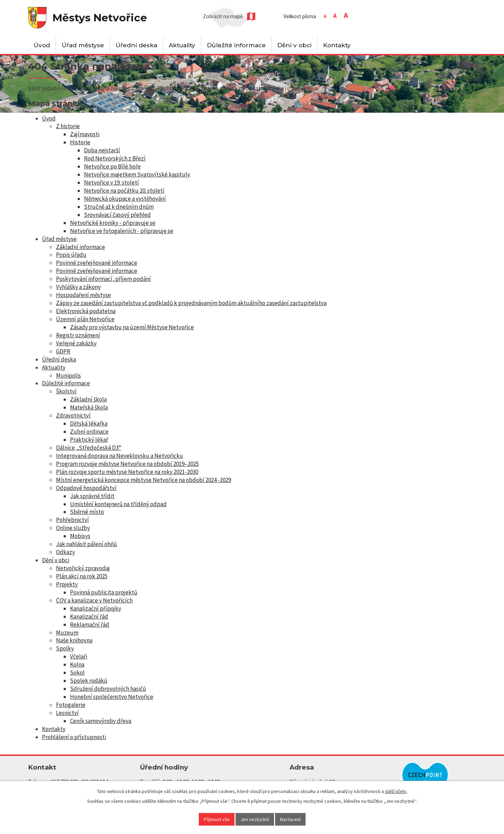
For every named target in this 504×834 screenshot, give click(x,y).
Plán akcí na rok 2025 (82, 576)
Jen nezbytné (255, 819)
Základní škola (88, 399)
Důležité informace (236, 45)
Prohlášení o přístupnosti (74, 737)
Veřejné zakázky (76, 343)
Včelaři (79, 656)
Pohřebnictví (72, 520)
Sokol (77, 673)
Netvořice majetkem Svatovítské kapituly (137, 174)
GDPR (63, 351)
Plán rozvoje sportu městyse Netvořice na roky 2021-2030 (127, 472)
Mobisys (80, 536)
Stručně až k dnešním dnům (119, 207)
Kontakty (337, 45)
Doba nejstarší (102, 150)
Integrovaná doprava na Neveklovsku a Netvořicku (120, 456)
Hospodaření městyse (83, 295)
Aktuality (182, 45)
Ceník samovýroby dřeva (101, 721)
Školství (66, 391)
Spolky (65, 648)
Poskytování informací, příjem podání (103, 279)
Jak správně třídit (92, 496)
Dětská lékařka (89, 423)
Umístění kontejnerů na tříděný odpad (118, 504)
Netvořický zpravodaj (83, 568)
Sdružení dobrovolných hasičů (108, 689)
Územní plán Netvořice (85, 319)
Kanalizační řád (89, 616)
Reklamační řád (90, 625)
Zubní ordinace (89, 432)
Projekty (67, 584)
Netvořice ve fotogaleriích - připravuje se (122, 231)
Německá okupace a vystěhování (125, 199)
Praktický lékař (89, 440)
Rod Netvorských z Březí (115, 158)
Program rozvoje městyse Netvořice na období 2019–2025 (127, 464)
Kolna (77, 664)
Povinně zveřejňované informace (97, 263)
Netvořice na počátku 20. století (124, 191)
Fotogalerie (71, 705)
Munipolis (68, 375)
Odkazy (65, 552)
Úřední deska (136, 45)
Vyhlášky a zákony (78, 287)
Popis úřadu (71, 255)
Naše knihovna (74, 640)
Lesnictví (67, 713)
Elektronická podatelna (86, 311)
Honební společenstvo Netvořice (112, 697)
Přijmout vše (217, 819)
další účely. (396, 791)
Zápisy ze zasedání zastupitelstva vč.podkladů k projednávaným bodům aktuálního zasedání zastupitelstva (191, 303)
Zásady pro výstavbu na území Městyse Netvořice (132, 327)
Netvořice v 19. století (111, 182)
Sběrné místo (87, 512)
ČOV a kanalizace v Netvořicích (94, 600)
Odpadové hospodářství (86, 488)
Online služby (73, 528)
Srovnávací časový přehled (117, 215)
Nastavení (290, 819)
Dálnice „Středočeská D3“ (89, 448)
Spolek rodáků (89, 681)
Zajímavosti (85, 134)
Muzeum (67, 633)
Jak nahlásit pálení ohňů (86, 544)
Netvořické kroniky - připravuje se (113, 223)
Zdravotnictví (73, 415)
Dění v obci (294, 45)
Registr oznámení (78, 335)
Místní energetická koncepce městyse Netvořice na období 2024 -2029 (143, 480)
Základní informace (80, 247)
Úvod (42, 45)
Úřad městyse (83, 45)
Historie (80, 142)
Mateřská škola (89, 407)
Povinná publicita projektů (104, 592)
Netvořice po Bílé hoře (112, 166)
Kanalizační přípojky (96, 608)
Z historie (68, 126)
